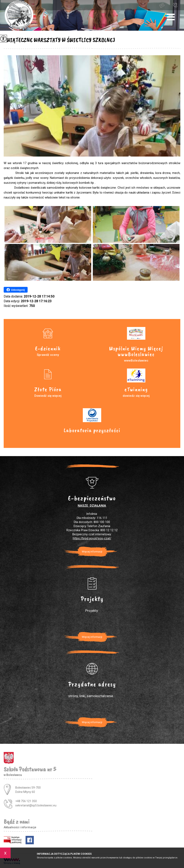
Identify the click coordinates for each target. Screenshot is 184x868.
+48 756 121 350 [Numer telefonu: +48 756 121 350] (26, 801)
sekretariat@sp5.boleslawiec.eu (162, 5)
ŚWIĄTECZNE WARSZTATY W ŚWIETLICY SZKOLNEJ (59, 40)
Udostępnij (16, 290)
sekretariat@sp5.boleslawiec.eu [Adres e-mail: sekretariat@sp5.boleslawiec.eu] (36, 805)
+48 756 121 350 (175, 5)
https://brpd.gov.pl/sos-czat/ (92, 538)
